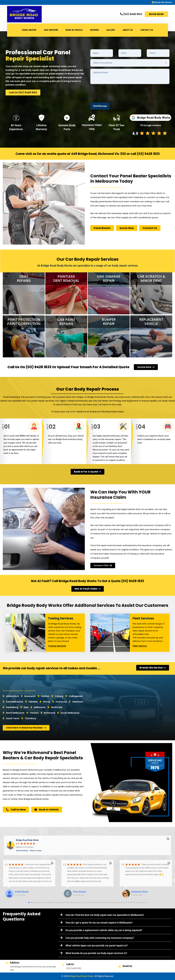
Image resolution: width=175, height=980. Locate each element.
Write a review (36, 851)
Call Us (70, 964)
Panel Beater (29, 30)
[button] (115, 915)
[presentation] (111, 92)
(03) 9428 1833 (148, 154)
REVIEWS (94, 30)
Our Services (51, 30)
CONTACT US (147, 30)
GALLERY (111, 30)
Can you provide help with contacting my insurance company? (100, 938)
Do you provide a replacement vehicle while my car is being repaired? (104, 930)
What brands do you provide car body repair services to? (96, 953)
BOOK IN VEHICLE (74, 30)
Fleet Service (140, 646)
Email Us (127, 966)
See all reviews (22, 851)
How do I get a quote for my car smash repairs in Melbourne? (99, 923)
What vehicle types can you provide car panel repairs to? (97, 945)
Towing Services (57, 646)
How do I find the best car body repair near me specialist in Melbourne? (105, 915)
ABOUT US (128, 30)
